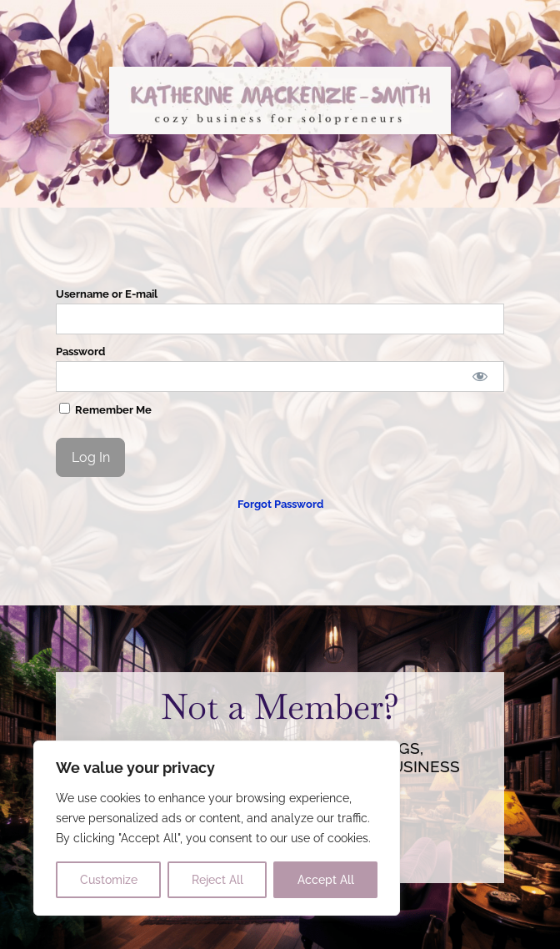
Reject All (217, 880)
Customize (109, 880)
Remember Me (105, 409)
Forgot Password (280, 504)
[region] (217, 828)
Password (80, 351)
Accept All (326, 880)
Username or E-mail (107, 294)
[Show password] (480, 377)
